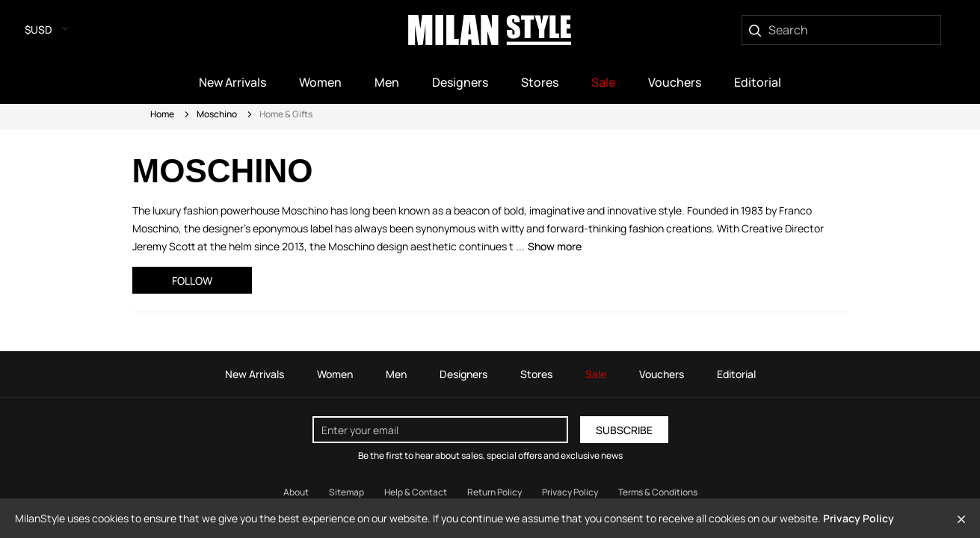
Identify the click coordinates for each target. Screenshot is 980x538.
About (296, 492)
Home (162, 114)
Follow (192, 281)
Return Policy (494, 492)
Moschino (217, 114)
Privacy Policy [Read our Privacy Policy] (570, 492)
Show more (555, 246)
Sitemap (346, 492)
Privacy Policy (859, 518)
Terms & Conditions (658, 492)
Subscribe (624, 430)
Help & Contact (416, 492)
